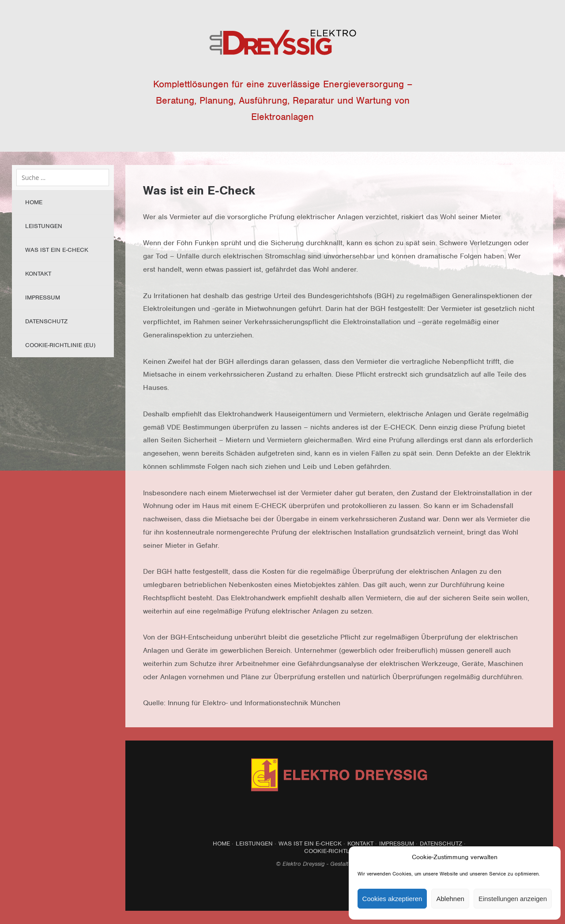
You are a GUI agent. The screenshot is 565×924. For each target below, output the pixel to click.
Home (34, 202)
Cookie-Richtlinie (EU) (60, 345)
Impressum (43, 297)
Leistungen (44, 226)
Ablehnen (450, 899)
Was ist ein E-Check (57, 250)
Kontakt (38, 274)
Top (339, 889)
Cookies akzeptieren (392, 899)
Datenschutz (46, 321)
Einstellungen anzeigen (513, 899)
